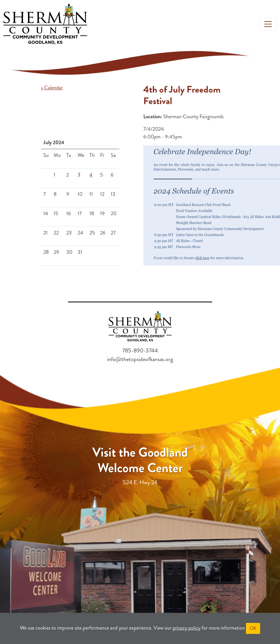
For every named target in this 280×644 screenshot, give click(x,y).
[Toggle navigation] (268, 24)
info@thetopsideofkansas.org (140, 359)
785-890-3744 (140, 351)
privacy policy (187, 628)
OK (253, 628)
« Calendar (52, 88)
